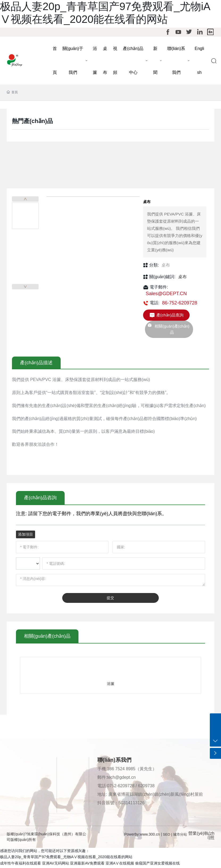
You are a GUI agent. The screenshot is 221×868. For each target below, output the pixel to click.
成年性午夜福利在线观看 (20, 865)
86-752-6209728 (180, 304)
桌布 (166, 267)
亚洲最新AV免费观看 (87, 865)
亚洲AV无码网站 (56, 865)
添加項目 (26, 536)
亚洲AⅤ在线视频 (120, 865)
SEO (167, 836)
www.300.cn (150, 836)
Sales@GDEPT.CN (166, 295)
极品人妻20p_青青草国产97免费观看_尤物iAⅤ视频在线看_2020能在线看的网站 (66, 858)
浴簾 (111, 685)
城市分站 (180, 836)
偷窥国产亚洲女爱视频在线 (157, 865)
